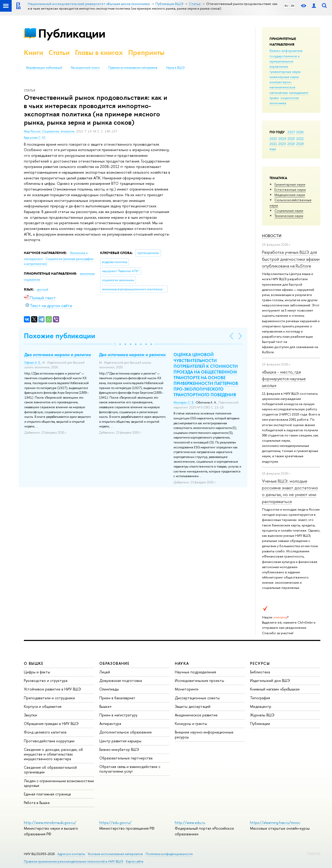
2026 (300, 132)
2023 (291, 138)
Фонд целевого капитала (45, 732)
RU (286, 6)
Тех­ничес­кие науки (289, 216)
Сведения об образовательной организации (50, 770)
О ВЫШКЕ (34, 663)
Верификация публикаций (44, 68)
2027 (291, 132)
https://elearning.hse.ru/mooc (275, 823)
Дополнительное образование (126, 732)
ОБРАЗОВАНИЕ (114, 663)
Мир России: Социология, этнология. (50, 131)
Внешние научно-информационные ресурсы (204, 734)
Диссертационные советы (197, 698)
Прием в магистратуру (118, 715)
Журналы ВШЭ (262, 715)
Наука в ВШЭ (175, 68)
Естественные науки (290, 189)
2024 (282, 138)
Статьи (59, 52)
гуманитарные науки (285, 72)
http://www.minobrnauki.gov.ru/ (50, 823)
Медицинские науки (290, 195)
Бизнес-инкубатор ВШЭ (119, 749)
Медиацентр (261, 706)
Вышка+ (106, 706)
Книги (34, 52)
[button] (115, 344)
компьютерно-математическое (282, 84)
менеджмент (299, 93)
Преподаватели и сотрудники (49, 698)
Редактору (314, 853)
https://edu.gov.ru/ (115, 823)
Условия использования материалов (115, 854)
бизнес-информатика (286, 51)
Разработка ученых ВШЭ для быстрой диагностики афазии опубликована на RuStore (291, 259)
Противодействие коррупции (49, 741)
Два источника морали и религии (58, 355)
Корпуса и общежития (43, 706)
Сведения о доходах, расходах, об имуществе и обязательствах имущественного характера (53, 754)
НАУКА (182, 663)
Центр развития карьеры (120, 741)
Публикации (72, 33)
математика (279, 93)
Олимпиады (109, 689)
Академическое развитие (196, 715)
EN (293, 6)
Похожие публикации (60, 336)
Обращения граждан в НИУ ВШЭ (51, 724)
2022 (300, 138)
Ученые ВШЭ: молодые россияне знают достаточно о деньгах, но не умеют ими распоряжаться (290, 491)
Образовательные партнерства (126, 758)
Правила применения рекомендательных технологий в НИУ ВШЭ (74, 861)
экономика (278, 103)
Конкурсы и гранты (191, 724)
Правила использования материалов (133, 68)
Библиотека (260, 672)
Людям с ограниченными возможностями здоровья (59, 783)
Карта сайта (134, 861)
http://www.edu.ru (190, 823)
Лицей (105, 672)
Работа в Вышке (37, 803)
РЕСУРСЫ (260, 663)
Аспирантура (110, 724)
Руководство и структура (46, 680)
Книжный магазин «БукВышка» (275, 689)
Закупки (30, 715)
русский (43, 290)
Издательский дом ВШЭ (270, 680)
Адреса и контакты (71, 854)
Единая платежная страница (47, 794)
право (274, 98)
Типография (260, 698)
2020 (282, 144)
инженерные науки (284, 77)
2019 (291, 144)
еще (273, 149)
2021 (273, 144)
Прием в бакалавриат (117, 698)
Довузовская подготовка (121, 680)
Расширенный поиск (85, 68)
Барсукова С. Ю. (35, 138)
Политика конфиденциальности (169, 854)
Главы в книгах (99, 52)
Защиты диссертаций (193, 706)
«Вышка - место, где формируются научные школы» (284, 379)
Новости (272, 236)
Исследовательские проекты (199, 680)
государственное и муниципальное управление (285, 61)
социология (290, 98)
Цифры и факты (37, 672)
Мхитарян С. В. (184, 403)
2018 (300, 144)
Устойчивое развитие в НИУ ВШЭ (52, 689)
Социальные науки (289, 210)
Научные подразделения (195, 672)
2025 (273, 138)
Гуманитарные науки (290, 184)
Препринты (146, 52)
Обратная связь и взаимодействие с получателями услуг (130, 769)
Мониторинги (187, 689)
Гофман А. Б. (33, 363)
